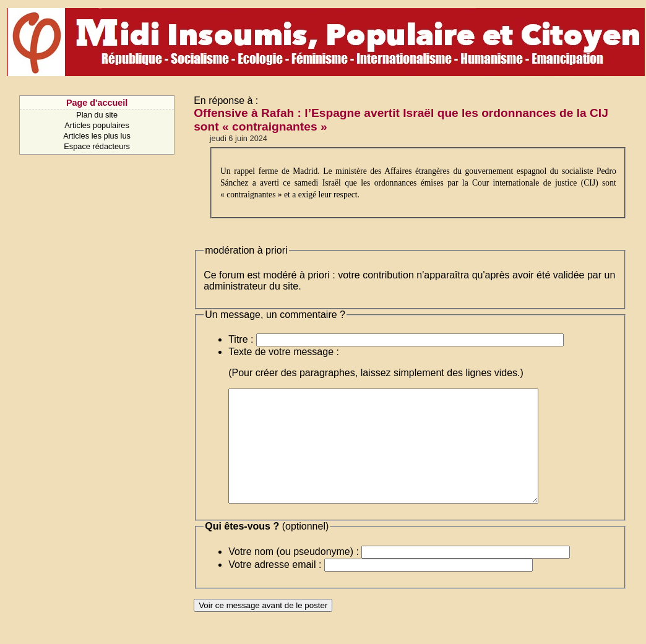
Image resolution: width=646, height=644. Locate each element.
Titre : (241, 339)
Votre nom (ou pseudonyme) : (294, 574)
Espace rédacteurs (97, 146)
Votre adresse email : (275, 587)
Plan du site (97, 115)
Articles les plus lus (97, 136)
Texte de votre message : (284, 352)
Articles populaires (97, 125)
